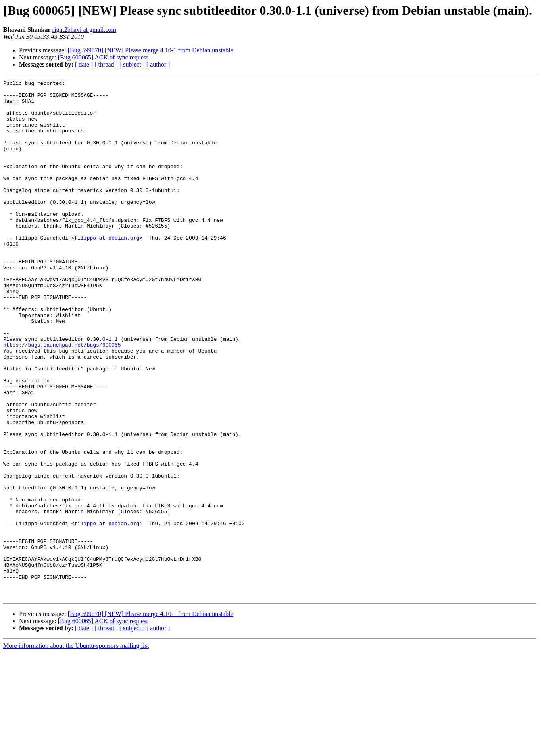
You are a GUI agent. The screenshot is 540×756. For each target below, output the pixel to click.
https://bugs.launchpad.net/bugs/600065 (62, 398)
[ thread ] (106, 64)
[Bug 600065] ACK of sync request (103, 57)
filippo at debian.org (107, 270)
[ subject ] (132, 64)
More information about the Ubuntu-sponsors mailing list (76, 749)
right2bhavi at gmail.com (84, 30)
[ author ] (158, 64)
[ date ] (84, 64)
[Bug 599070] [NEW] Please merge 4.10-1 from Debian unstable (151, 50)
